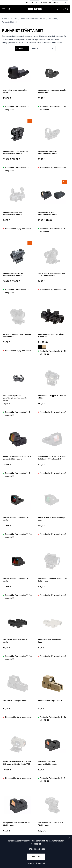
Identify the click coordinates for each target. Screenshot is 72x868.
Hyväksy (36, 857)
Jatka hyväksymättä (36, 863)
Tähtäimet (53, 18)
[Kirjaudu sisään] (57, 9)
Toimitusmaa (46, 2)
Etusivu (5, 18)
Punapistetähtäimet (9, 22)
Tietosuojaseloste (36, 849)
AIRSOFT (14, 18)
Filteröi (22, 48)
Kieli (28, 2)
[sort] (43, 48)
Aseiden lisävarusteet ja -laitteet (33, 18)
